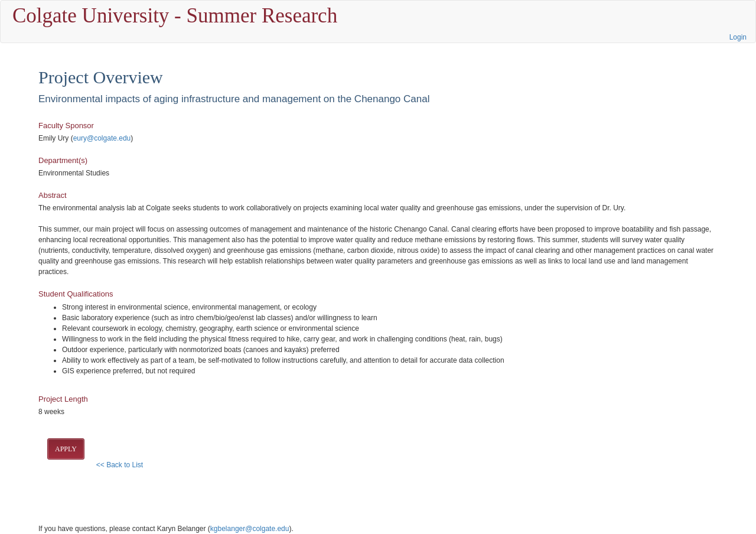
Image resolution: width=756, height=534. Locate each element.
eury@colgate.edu (102, 138)
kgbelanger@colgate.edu (250, 529)
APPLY (66, 449)
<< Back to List (120, 465)
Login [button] (738, 37)
